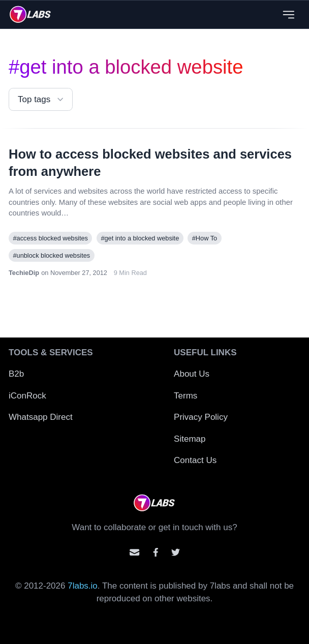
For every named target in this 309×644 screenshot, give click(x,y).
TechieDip (24, 273)
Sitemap (190, 439)
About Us (192, 374)
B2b (16, 374)
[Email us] (134, 552)
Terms (186, 396)
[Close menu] (288, 14)
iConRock (27, 396)
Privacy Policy (201, 417)
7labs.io (83, 586)
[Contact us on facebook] (156, 552)
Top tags (42, 99)
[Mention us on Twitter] (176, 552)
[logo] (30, 14)
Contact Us (195, 460)
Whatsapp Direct (41, 417)
